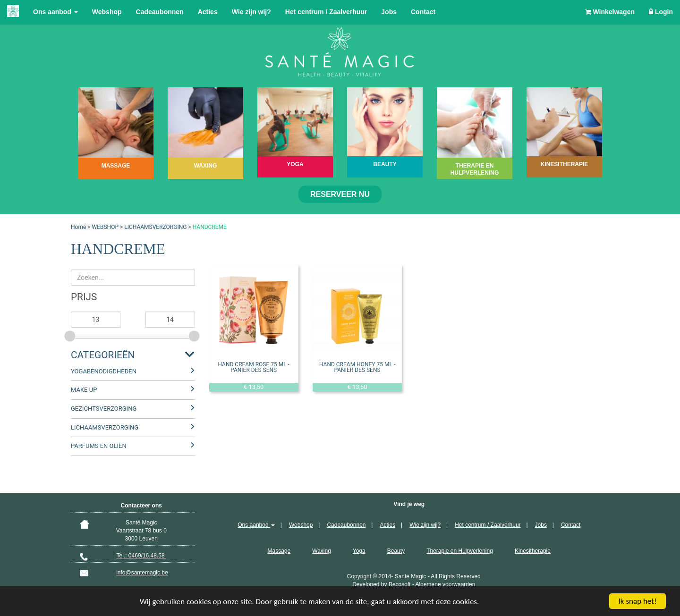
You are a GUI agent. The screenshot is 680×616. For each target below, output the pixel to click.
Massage (279, 551)
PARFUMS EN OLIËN (99, 446)
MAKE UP (84, 390)
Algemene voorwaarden (446, 584)
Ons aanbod (55, 12)
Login (661, 12)
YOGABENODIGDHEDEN (104, 371)
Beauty (396, 551)
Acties (208, 12)
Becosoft (400, 584)
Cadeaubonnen (160, 12)
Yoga (359, 551)
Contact (423, 12)
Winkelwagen (610, 12)
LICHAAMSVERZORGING (155, 227)
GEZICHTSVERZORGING (104, 409)
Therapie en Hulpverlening (460, 551)
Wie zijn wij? (251, 12)
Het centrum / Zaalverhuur (326, 12)
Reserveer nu (340, 194)
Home (78, 227)
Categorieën (103, 355)
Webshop (107, 12)
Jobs (389, 12)
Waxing (322, 551)
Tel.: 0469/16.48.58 (141, 556)
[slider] (71, 335)
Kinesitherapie (533, 551)
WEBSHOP (105, 227)
